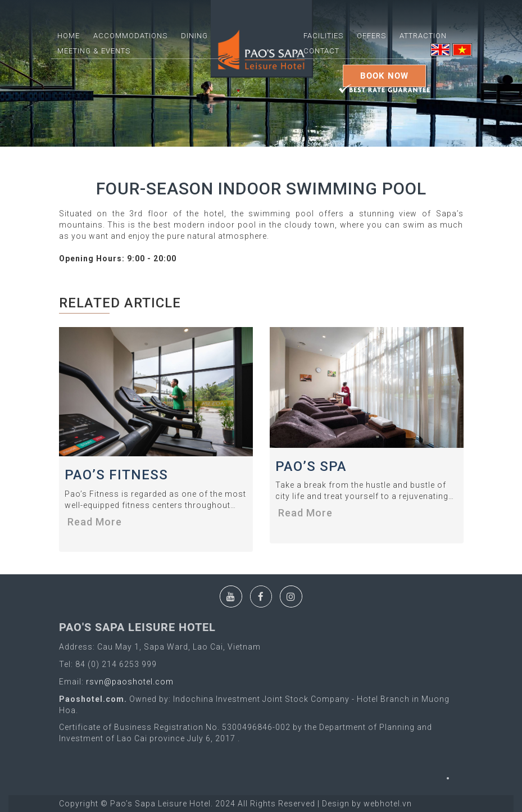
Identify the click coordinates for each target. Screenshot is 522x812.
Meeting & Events (94, 51)
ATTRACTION (423, 36)
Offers (371, 36)
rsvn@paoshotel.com (129, 682)
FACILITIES (323, 36)
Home (69, 36)
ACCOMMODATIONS (130, 36)
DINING (194, 36)
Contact (321, 51)
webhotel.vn (388, 804)
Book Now (384, 76)
